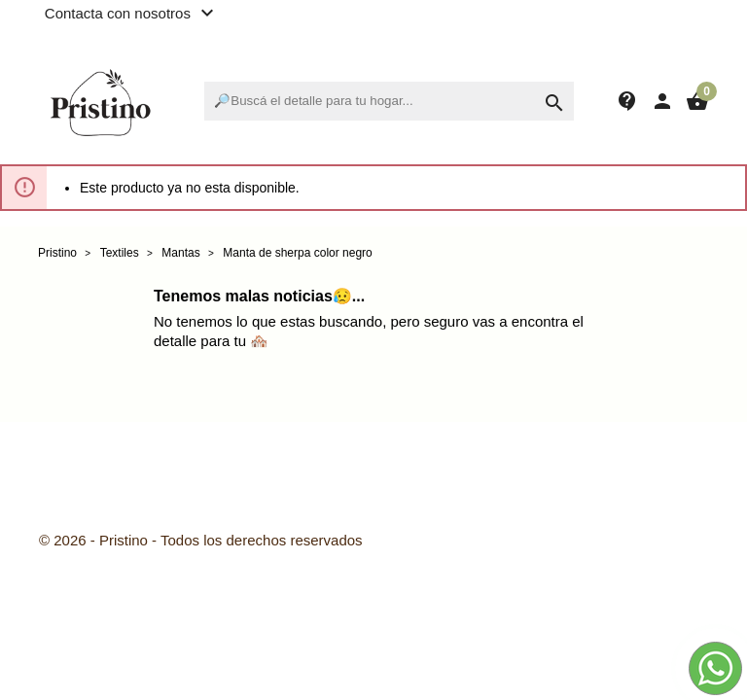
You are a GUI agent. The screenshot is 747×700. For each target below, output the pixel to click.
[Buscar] (389, 101)
